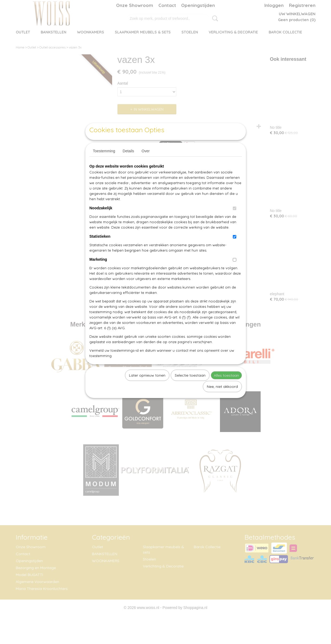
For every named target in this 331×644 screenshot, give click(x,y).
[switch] (235, 221)
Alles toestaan (226, 388)
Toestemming (104, 163)
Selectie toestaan (190, 388)
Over (146, 163)
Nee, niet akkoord (222, 399)
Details (128, 163)
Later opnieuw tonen (147, 388)
